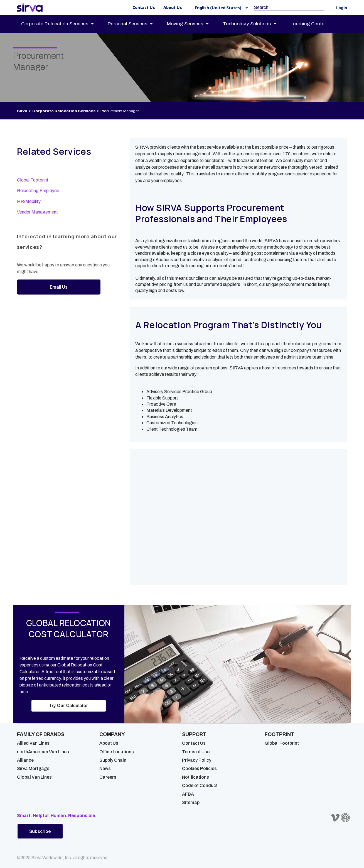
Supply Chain (113, 760)
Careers (108, 777)
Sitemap (191, 802)
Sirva (22, 111)
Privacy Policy (197, 760)
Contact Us (194, 743)
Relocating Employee (38, 191)
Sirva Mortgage (33, 768)
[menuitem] (62, 24)
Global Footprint (33, 180)
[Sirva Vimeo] (335, 818)
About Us (109, 743)
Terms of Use (196, 752)
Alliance (25, 760)
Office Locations (117, 752)
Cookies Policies (199, 768)
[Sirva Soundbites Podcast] (345, 818)
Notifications (195, 777)
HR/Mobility (29, 201)
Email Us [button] (59, 287)
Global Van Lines (34, 777)
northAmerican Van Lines (43, 752)
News (105, 768)
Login (342, 8)
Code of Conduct (200, 785)
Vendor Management (37, 212)
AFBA (188, 794)
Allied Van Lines (33, 743)
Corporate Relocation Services (64, 111)
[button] (220, 8)
